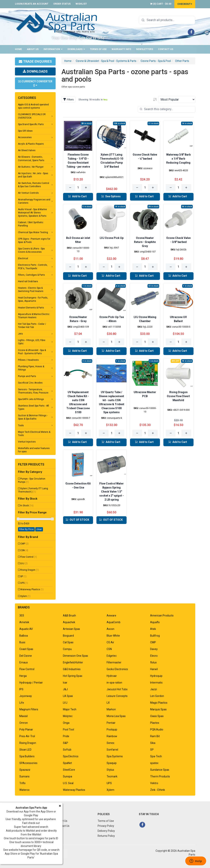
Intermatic (156, 683)
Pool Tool (68, 729)
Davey (154, 649)
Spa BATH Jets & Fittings (31, 399)
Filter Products (31, 465)
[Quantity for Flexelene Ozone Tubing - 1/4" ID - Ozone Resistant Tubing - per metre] (78, 188)
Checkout (185, 4)
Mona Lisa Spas (116, 716)
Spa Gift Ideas (25, 131)
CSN (24, 550)
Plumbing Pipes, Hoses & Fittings (31, 368)
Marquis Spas (158, 709)
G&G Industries (72, 669)
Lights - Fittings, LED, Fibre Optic (32, 342)
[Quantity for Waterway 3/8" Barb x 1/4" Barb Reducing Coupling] (178, 188)
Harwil (154, 669)
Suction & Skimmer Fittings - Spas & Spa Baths (33, 417)
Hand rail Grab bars (28, 281)
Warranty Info (121, 49)
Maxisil (23, 716)
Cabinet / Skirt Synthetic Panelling (31, 224)
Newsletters (145, 49)
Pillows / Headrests (28, 360)
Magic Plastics (159, 703)
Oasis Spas (157, 716)
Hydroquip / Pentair (31, 683)
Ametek (24, 622)
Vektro (154, 783)
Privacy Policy (106, 826)
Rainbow (112, 736)
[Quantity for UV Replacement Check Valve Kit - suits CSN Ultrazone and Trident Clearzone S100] (78, 433)
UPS (24, 583)
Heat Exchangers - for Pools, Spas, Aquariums (33, 299)
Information (53, 49)
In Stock (27, 506)
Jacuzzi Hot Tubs (117, 689)
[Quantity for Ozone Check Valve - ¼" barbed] (145, 188)
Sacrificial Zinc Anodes (30, 383)
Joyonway (26, 696)
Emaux (24, 662)
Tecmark (112, 776)
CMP (24, 544)
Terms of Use (98, 49)
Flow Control (29, 557)
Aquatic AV (26, 629)
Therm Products (160, 776)
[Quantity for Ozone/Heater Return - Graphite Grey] (145, 267)
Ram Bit (155, 736)
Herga (23, 676)
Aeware (111, 616)
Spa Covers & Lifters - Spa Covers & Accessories (31, 250)
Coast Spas (26, 649)
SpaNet (67, 763)
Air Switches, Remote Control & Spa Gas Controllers (34, 185)
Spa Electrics (71, 756)
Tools (21, 425)
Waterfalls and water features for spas (34, 450)
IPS (21, 689)
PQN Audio (157, 729)
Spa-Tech (156, 756)
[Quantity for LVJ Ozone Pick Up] (112, 267)
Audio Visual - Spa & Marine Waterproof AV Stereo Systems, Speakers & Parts (32, 213)
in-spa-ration (114, 683)
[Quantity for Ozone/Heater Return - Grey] (78, 342)
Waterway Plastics (32, 589)
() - (161, 4)
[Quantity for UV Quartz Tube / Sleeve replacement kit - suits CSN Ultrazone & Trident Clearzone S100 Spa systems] (112, 433)
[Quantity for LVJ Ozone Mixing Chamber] (145, 342)
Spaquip (112, 763)
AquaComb (114, 622)
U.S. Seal (68, 783)
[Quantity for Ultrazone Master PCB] (145, 433)
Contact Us (166, 49)
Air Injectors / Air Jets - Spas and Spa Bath (33, 175)
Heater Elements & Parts (31, 308)
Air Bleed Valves (27, 150)
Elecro (154, 656)
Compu (67, 649)
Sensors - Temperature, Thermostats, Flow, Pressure (33, 391)
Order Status (62, 4)
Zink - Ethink (158, 790)
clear (39, 529)
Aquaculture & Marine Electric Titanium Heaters (34, 316)
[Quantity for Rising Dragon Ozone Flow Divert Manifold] (178, 433)
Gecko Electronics (117, 669)
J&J (65, 689)
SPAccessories (28, 763)
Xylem (25, 596)
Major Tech (70, 709)
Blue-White (113, 636)
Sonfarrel (112, 750)
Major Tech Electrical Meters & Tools (34, 434)
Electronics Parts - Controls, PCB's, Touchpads (33, 267)
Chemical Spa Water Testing (33, 232)
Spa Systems (115, 756)
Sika (153, 743)
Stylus (110, 770)
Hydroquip (156, 676)
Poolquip (112, 729)
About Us (33, 49)
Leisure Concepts (117, 696)
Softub (67, 750)
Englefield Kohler (73, 662)
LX (108, 703)
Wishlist (81, 4)
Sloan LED (25, 750)
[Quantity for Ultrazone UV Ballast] (178, 342)
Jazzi (154, 689)
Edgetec (112, 656)
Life (22, 703)
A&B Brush (69, 616)
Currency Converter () (35, 83)
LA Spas (68, 696)
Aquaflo (155, 622)
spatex (154, 763)
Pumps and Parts (27, 376)
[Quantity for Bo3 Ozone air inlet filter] (78, 267)
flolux (153, 662)
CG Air (110, 642)
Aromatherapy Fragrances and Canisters (34, 201)
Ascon (110, 629)
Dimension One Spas (75, 656)
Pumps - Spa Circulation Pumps (32, 480)
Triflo (22, 783)
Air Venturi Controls (28, 193)
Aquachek (69, 622)
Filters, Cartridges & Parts (31, 275)
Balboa (24, 636)
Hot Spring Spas (73, 676)
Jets (20, 334)
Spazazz (25, 770)
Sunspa (68, 776)
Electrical (23, 258)
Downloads (76, 49)
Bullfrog (155, 636)
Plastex (155, 723)
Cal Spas (68, 642)
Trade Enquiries (35, 61)
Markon (111, 709)
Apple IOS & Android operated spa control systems (33, 106)
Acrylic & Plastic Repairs (31, 144)
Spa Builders (27, 756)
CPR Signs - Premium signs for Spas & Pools (34, 241)
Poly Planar (26, 729)
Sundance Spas (160, 770)
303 (22, 616)
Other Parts (182, 61)
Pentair (111, 723)
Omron (24, 723)
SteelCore (69, 770)
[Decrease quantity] (70, 188)
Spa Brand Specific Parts (31, 124)
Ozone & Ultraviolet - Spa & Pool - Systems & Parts (32, 352)
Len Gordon (157, 696)
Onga (66, 723)
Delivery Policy (106, 831)
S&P (65, 743)
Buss (22, 642)
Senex (110, 743)
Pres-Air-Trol (27, 736)
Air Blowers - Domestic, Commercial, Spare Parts (31, 159)
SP (23, 576)
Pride (66, 736)
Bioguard (68, 636)
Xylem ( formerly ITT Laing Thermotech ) (33, 490)
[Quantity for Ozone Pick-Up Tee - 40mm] (112, 342)
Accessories (25, 137)
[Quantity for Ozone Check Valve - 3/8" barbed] (178, 267)
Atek (153, 629)
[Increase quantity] (86, 188)
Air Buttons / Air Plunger (31, 167)
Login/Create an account (32, 4)
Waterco (24, 790)
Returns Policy (106, 836)
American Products (162, 616)
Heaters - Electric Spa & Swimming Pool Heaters (31, 290)
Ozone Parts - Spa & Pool (156, 61)
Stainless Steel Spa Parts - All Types (33, 407)
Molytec (68, 716)
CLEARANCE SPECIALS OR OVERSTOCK (32, 116)
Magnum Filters (29, 709)
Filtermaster (114, 662)
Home (18, 49)
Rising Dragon (30, 570)
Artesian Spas (71, 629)
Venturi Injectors (27, 442)
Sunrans (24, 776)
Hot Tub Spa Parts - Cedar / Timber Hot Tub (32, 326)
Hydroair (112, 676)
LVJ (24, 563)
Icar (65, 683)
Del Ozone (26, 656)
